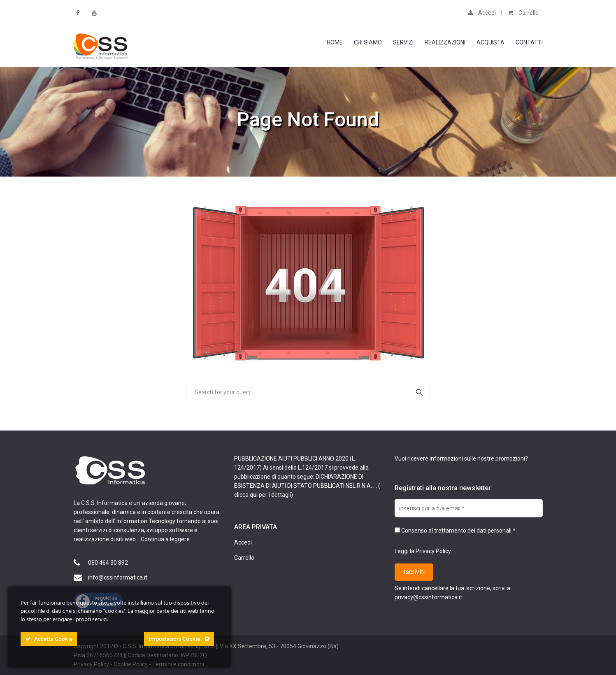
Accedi (482, 13)
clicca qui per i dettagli (263, 495)
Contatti (529, 42)
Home (335, 42)
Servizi (403, 42)
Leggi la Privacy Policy (423, 551)
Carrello (523, 13)
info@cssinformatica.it (118, 577)
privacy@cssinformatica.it (428, 597)
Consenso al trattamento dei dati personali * (455, 531)
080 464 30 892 (108, 563)
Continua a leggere (165, 539)
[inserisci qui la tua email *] (469, 508)
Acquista (490, 42)
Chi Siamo (368, 42)
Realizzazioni (445, 42)
